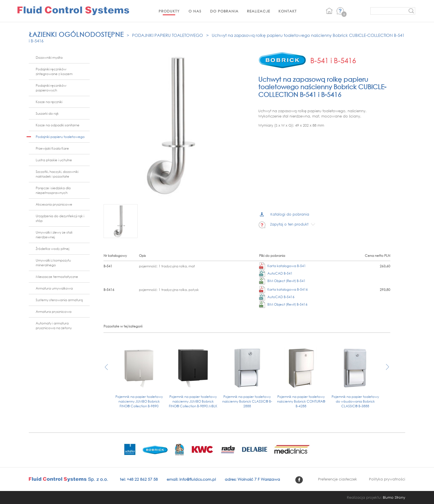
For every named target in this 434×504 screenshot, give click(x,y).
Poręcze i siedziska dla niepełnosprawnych (53, 190)
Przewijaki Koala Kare (52, 148)
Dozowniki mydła (49, 57)
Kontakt (288, 11)
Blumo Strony (394, 497)
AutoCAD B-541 (276, 273)
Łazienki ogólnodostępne (76, 34)
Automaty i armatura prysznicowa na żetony (54, 326)
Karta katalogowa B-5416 (283, 289)
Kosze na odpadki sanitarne (58, 125)
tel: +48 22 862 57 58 (139, 479)
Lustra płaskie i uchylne (54, 160)
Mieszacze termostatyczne (57, 277)
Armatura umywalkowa (54, 288)
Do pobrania (224, 11)
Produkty (169, 11)
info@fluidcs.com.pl (198, 479)
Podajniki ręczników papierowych (51, 88)
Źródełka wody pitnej (52, 249)
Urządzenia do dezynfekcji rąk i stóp (60, 218)
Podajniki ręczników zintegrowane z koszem (54, 71)
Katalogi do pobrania (285, 214)
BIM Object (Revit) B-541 (282, 281)
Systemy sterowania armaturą (59, 300)
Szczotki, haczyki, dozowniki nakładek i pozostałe (57, 174)
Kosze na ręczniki (49, 102)
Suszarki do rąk (47, 113)
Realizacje (259, 11)
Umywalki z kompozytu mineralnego (53, 263)
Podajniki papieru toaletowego (167, 35)
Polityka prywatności (387, 479)
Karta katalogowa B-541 (282, 266)
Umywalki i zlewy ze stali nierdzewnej (54, 235)
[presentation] (106, 370)
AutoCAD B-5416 (277, 297)
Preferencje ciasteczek (338, 479)
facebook (299, 480)
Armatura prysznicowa (54, 312)
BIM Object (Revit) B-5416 (283, 304)
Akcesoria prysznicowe (54, 204)
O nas (195, 11)
